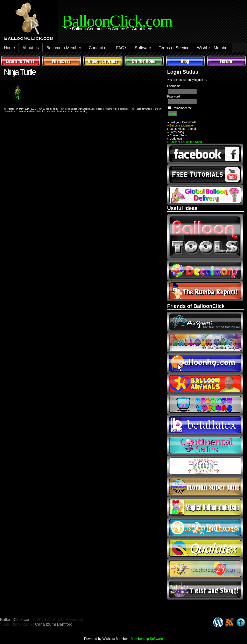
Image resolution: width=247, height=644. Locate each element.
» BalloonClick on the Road (185, 142)
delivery (31, 111)
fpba (205, 466)
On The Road (144, 61)
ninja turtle (61, 111)
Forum (226, 61)
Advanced (83, 109)
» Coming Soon (177, 135)
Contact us (99, 48)
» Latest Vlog (176, 132)
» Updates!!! (175, 139)
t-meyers (205, 569)
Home (9, 48)
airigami (205, 322)
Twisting (108, 109)
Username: (174, 86)
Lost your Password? (183, 122)
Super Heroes (96, 109)
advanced (147, 109)
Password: (174, 96)
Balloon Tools (205, 237)
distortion (41, 111)
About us (31, 48)
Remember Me (182, 108)
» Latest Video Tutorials (182, 129)
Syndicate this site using (230, 622)
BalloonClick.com (16, 620)
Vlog (185, 61)
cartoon (157, 109)
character (21, 111)
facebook (205, 154)
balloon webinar (205, 404)
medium (51, 111)
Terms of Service (174, 48)
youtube (205, 174)
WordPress (218, 622)
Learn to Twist (21, 61)
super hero (73, 111)
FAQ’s (122, 48)
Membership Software (147, 639)
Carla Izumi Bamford (54, 624)
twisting (83, 111)
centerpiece (10, 111)
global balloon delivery (205, 195)
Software (143, 48)
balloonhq (205, 363)
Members (62, 61)
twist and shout (205, 589)
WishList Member (213, 48)
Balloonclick (52, 109)
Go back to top (241, 622)
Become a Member (64, 48)
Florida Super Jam (205, 486)
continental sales (205, 445)
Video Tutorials (103, 61)
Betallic (205, 425)
